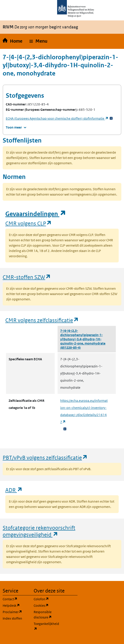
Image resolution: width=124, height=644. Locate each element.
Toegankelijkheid (46, 626)
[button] (38, 41)
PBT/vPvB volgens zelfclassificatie (45, 457)
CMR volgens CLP (29, 223)
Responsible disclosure (46, 615)
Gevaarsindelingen (36, 214)
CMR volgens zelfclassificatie (42, 320)
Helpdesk (15, 605)
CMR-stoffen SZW (27, 277)
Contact (15, 599)
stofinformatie (57, 118)
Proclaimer (15, 612)
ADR (14, 490)
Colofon (46, 599)
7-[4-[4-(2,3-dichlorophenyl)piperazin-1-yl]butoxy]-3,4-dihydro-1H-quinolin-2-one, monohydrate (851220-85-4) (83, 339)
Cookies (46, 605)
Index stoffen (12, 618)
